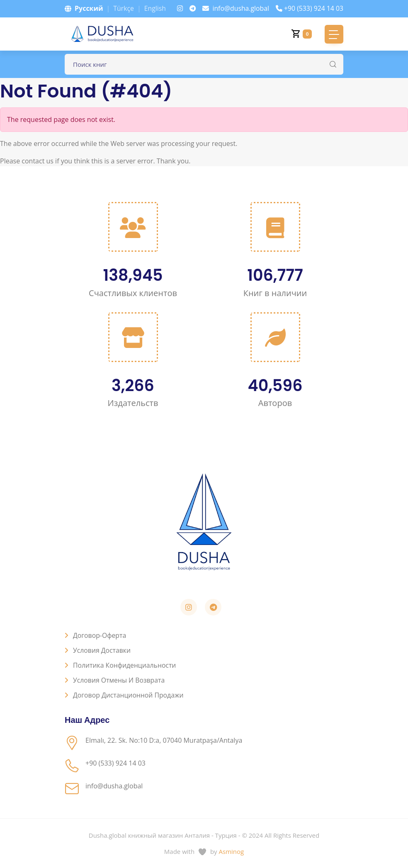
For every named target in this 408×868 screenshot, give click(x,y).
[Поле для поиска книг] (204, 64)
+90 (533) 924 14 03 (309, 8)
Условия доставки (102, 650)
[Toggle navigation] (334, 34)
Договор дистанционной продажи (129, 695)
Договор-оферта (100, 635)
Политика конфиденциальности (125, 665)
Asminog (232, 851)
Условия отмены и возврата (119, 680)
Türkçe (124, 8)
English (155, 8)
